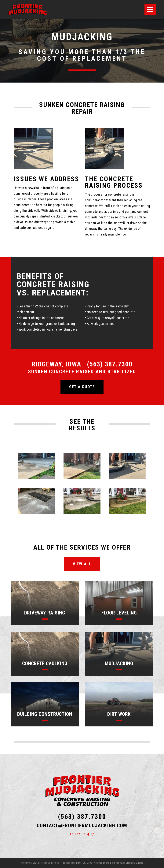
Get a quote (82, 387)
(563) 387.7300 (82, 817)
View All (82, 564)
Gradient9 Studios (134, 863)
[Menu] (150, 9)
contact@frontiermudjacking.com (82, 825)
